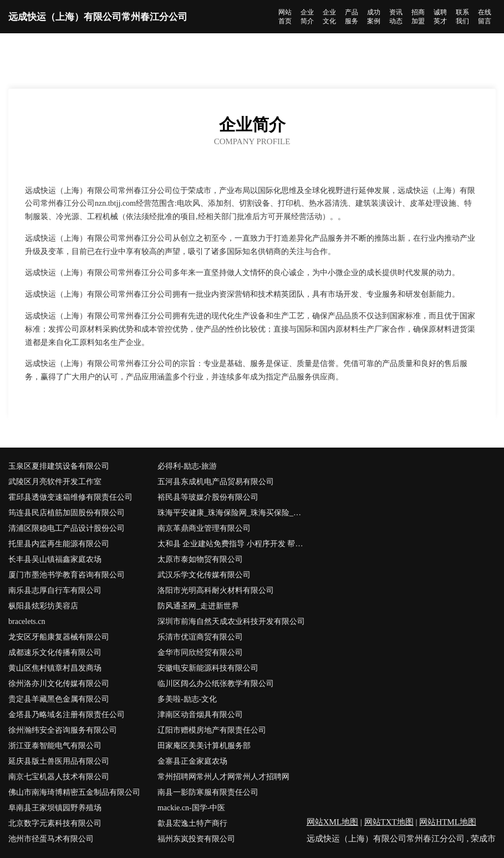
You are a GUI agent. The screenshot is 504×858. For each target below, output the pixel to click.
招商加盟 (418, 17)
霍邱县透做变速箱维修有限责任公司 (70, 497)
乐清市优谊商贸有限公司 (200, 637)
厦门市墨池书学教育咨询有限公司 (67, 575)
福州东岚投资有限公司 (196, 839)
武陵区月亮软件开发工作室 (55, 482)
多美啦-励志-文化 (187, 699)
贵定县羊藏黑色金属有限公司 (59, 699)
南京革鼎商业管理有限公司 (204, 528)
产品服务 (352, 17)
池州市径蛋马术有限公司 (51, 839)
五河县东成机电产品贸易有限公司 (216, 482)
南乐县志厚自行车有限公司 (55, 590)
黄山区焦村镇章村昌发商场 (55, 668)
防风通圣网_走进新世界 (198, 606)
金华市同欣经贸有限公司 (200, 653)
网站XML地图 (332, 822)
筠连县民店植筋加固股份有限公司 (67, 513)
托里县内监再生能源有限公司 (59, 544)
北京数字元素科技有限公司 (55, 823)
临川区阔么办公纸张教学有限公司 (216, 684)
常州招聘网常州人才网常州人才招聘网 (223, 777)
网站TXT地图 (389, 822)
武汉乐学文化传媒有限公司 (204, 575)
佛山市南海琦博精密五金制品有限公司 (74, 792)
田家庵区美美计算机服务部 (204, 746)
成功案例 (374, 17)
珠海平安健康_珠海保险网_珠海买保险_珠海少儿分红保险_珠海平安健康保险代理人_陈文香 (232, 513)
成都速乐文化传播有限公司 (55, 653)
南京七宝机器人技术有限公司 (59, 777)
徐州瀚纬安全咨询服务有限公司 (63, 730)
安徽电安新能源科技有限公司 (208, 668)
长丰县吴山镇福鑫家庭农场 (55, 559)
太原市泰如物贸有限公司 (200, 559)
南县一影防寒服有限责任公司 (208, 792)
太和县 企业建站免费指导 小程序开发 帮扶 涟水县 (232, 544)
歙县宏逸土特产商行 (192, 823)
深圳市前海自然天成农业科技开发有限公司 (231, 621)
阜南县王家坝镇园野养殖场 (55, 808)
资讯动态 (396, 17)
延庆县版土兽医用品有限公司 (59, 761)
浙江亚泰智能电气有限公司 (55, 746)
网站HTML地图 (448, 822)
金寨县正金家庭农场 (192, 761)
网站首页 (285, 17)
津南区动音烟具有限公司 (200, 715)
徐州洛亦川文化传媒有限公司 (59, 684)
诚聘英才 (440, 17)
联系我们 (462, 17)
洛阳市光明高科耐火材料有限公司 (216, 590)
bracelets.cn (27, 621)
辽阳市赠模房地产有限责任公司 (212, 730)
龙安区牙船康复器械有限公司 (59, 637)
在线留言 (485, 17)
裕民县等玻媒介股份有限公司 (208, 497)
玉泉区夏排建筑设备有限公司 (59, 466)
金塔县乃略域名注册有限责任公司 (67, 715)
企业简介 (307, 17)
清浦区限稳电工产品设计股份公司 (67, 528)
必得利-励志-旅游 (187, 466)
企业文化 (329, 17)
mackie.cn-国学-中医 (191, 808)
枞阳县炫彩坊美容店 (43, 606)
